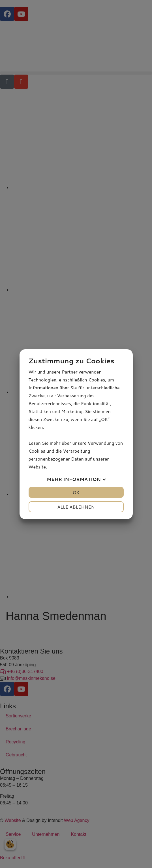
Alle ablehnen (76, 507)
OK (76, 492)
